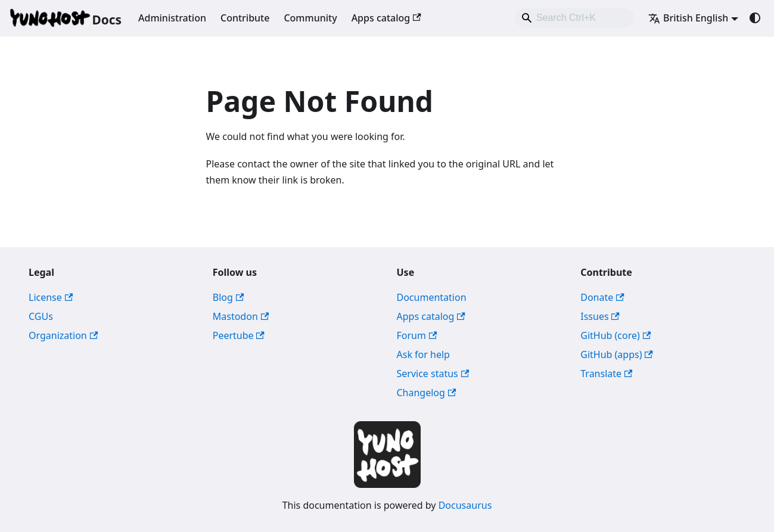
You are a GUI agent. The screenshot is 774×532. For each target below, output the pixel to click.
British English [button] (688, 18)
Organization (63, 335)
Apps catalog (386, 18)
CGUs (41, 316)
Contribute (245, 18)
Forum (417, 335)
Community (310, 18)
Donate (602, 297)
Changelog (427, 393)
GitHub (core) (616, 335)
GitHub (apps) (617, 354)
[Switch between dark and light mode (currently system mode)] (755, 18)
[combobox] (574, 18)
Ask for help (423, 354)
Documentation (432, 297)
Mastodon (241, 316)
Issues (600, 316)
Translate (606, 374)
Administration (172, 18)
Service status (433, 374)
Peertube (239, 335)
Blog (228, 297)
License (51, 297)
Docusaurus (465, 505)
